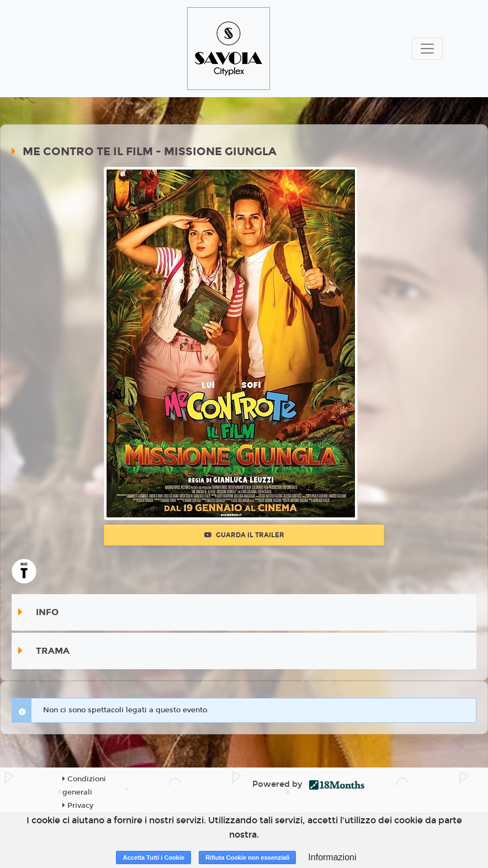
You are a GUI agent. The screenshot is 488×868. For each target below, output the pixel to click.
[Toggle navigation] (427, 49)
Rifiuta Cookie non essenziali (247, 858)
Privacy (78, 806)
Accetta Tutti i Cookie (153, 858)
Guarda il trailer (244, 535)
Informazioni (332, 857)
